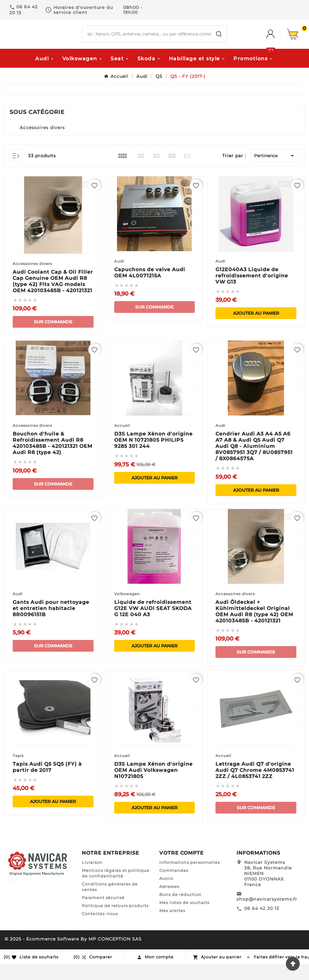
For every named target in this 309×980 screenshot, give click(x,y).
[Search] (219, 42)
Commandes (174, 886)
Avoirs (166, 894)
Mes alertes (172, 926)
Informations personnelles (190, 878)
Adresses (169, 902)
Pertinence (275, 171)
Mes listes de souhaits (184, 918)
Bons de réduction (180, 910)
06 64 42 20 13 (262, 924)
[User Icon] (277, 42)
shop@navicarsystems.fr (267, 915)
